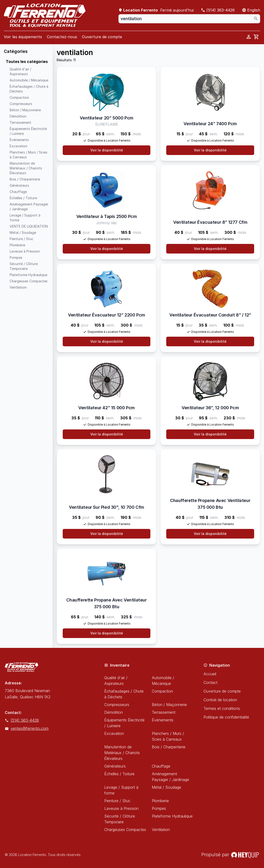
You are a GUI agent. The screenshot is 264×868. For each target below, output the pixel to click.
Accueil (210, 674)
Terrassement (164, 712)
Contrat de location (220, 700)
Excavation (114, 733)
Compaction (162, 691)
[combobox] (189, 19)
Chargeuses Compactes (125, 830)
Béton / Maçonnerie (169, 705)
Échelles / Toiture (119, 774)
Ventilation (161, 830)
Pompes (159, 808)
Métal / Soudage (166, 787)
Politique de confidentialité (226, 717)
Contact (210, 682)
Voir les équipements (23, 37)
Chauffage (161, 766)
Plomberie (160, 801)
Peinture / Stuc (117, 801)
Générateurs (115, 766)
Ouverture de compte (102, 37)
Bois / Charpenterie (169, 747)
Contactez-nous (62, 37)
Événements (163, 720)
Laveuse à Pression (121, 808)
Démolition (114, 712)
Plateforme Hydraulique (172, 816)
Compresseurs (117, 705)
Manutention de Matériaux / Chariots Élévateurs (122, 753)
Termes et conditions (222, 708)
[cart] (256, 37)
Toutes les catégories (27, 62)
